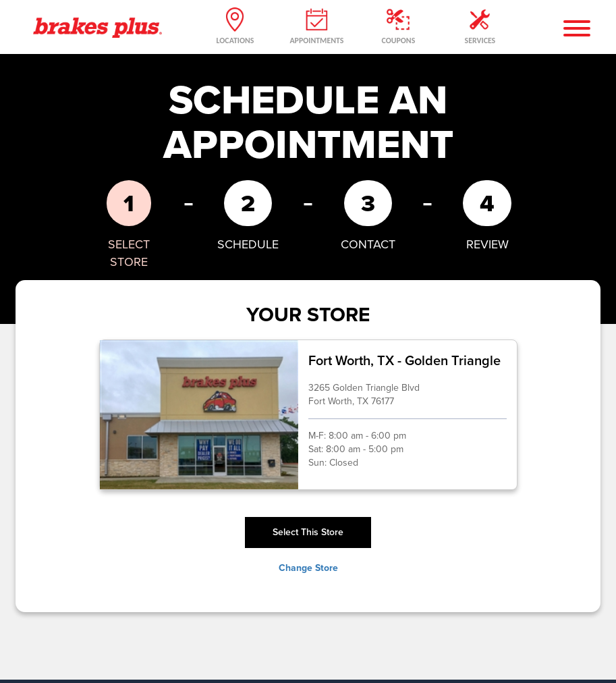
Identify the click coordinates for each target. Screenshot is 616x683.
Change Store (308, 568)
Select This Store (308, 532)
